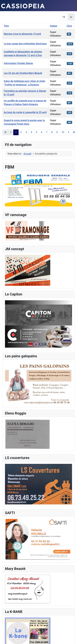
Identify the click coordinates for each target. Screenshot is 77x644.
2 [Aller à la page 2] (21, 132)
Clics (69, 26)
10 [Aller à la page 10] (63, 132)
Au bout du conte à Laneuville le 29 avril (25, 112)
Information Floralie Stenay (18, 63)
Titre (6, 26)
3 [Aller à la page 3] (26, 132)
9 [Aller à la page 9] (57, 132)
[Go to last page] (74, 132)
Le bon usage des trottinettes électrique (25, 44)
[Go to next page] (69, 132)
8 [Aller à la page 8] (52, 132)
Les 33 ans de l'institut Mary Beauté (23, 73)
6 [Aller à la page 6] (42, 132)
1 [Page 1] (16, 132)
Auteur (54, 26)
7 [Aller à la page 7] (47, 132)
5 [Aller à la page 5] (36, 132)
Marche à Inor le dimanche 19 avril (22, 34)
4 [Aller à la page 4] (31, 132)
